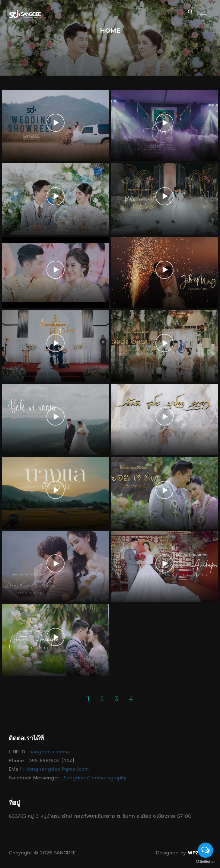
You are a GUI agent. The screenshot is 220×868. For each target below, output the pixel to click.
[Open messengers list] (206, 850)
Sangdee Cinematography (95, 778)
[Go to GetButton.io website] (206, 862)
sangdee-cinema (50, 752)
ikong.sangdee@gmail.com (57, 769)
